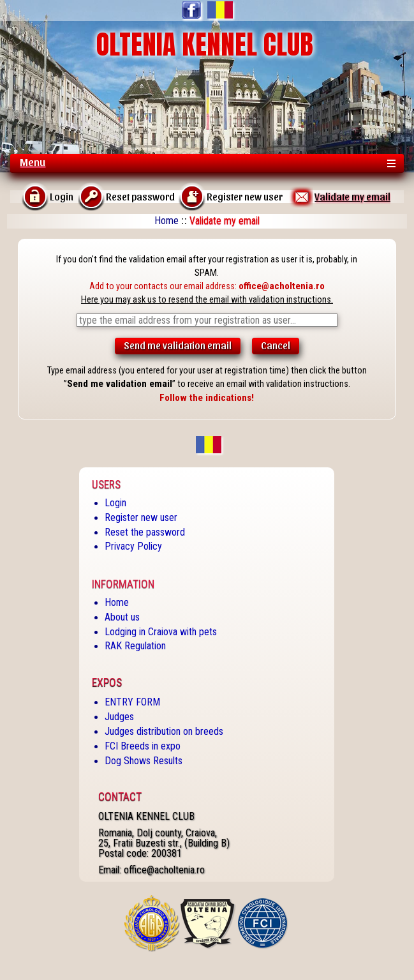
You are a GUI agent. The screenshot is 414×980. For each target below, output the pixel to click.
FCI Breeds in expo (143, 746)
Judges (119, 717)
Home (166, 221)
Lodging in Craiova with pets (161, 632)
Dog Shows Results (144, 761)
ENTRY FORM (132, 702)
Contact (120, 797)
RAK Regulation (135, 646)
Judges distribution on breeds (164, 731)
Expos (107, 682)
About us (122, 617)
